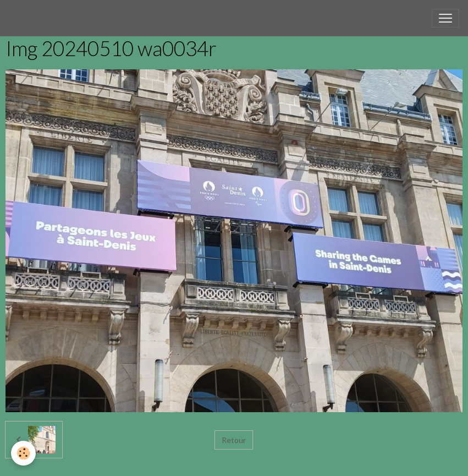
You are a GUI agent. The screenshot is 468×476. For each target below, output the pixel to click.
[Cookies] (23, 453)
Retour (234, 440)
